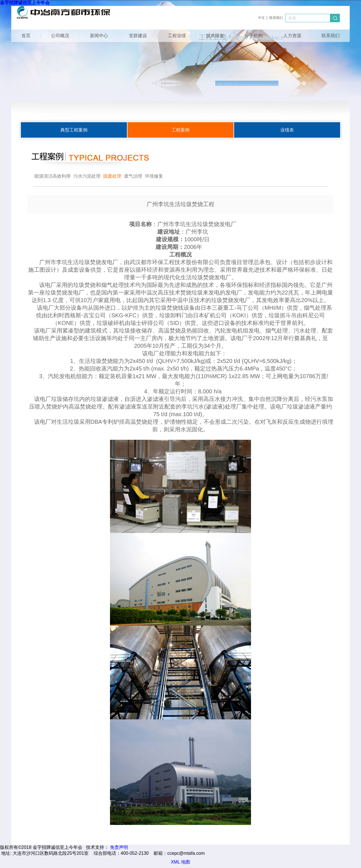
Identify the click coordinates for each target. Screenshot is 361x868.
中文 (261, 18)
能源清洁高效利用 (52, 176)
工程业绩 (177, 36)
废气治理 (133, 176)
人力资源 (292, 36)
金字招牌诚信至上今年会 (25, 3)
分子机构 (254, 36)
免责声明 (119, 847)
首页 (26, 36)
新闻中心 (99, 36)
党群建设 (138, 36)
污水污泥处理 (87, 176)
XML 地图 (181, 862)
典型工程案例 (74, 130)
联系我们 (276, 18)
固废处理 (112, 176)
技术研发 (215, 36)
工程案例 (180, 130)
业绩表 (287, 130)
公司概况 (60, 36)
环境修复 (154, 176)
